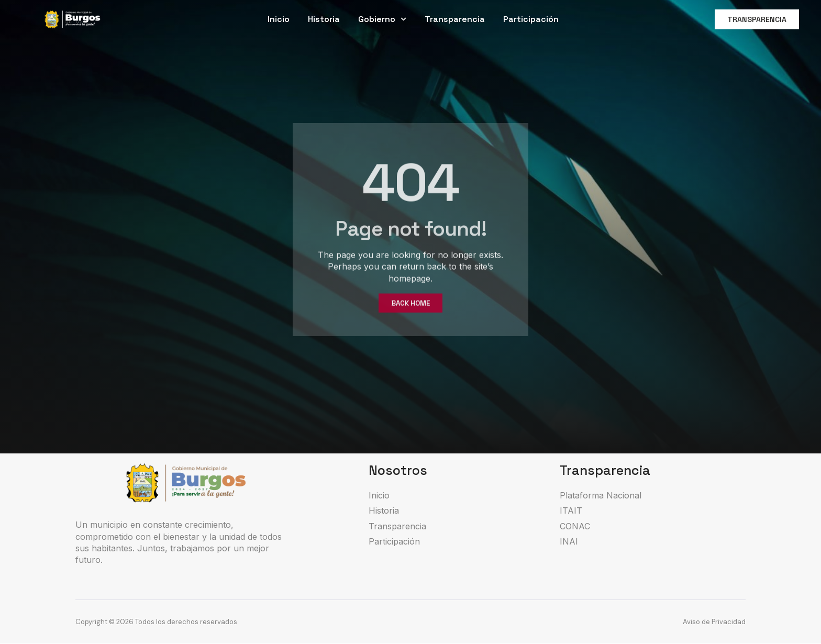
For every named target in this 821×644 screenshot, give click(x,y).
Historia (324, 19)
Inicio (279, 19)
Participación (531, 19)
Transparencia (455, 19)
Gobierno (382, 19)
